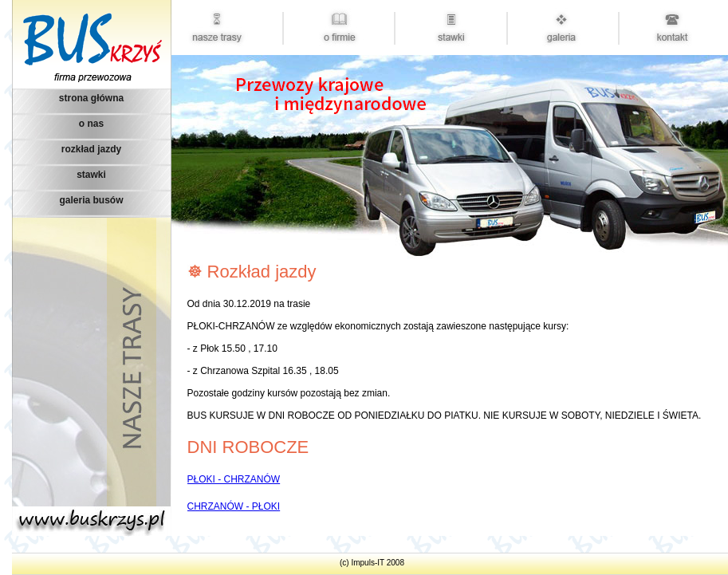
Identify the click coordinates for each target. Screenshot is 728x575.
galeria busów (91, 200)
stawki (91, 175)
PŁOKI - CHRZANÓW (234, 479)
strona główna (91, 98)
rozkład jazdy (91, 149)
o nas (91, 124)
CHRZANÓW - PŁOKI (234, 506)
